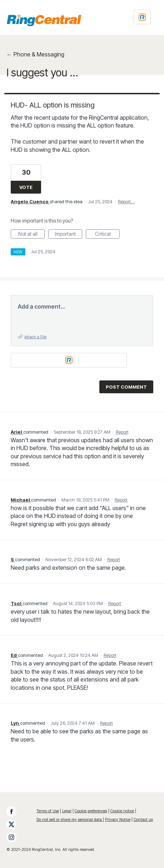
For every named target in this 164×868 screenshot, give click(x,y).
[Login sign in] (142, 17)
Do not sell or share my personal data (70, 819)
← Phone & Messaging (35, 54)
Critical (108, 235)
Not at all (32, 235)
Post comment (126, 387)
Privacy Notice (118, 819)
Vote (26, 187)
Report (122, 432)
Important (68, 235)
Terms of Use (48, 811)
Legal (67, 811)
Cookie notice (122, 811)
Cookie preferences (91, 811)
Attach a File (35, 337)
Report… (126, 201)
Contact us (143, 819)
